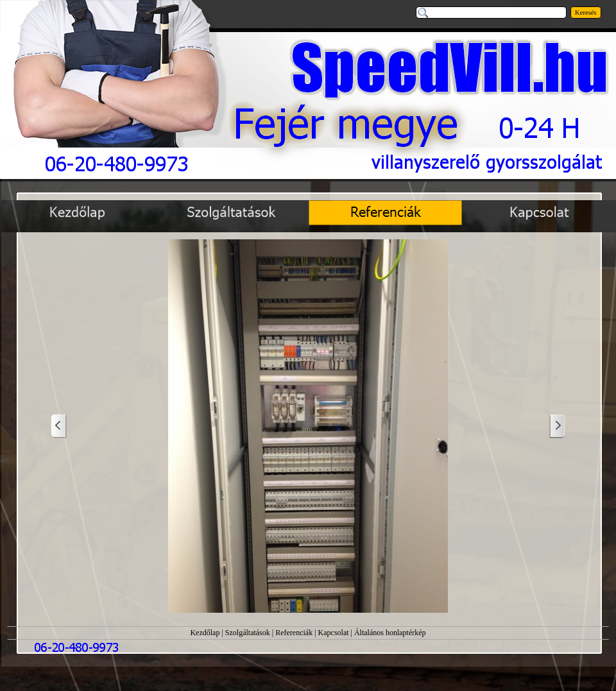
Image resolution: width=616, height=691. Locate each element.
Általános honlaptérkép (390, 633)
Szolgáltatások (248, 633)
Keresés (586, 13)
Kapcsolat (334, 633)
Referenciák (294, 633)
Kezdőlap (205, 633)
